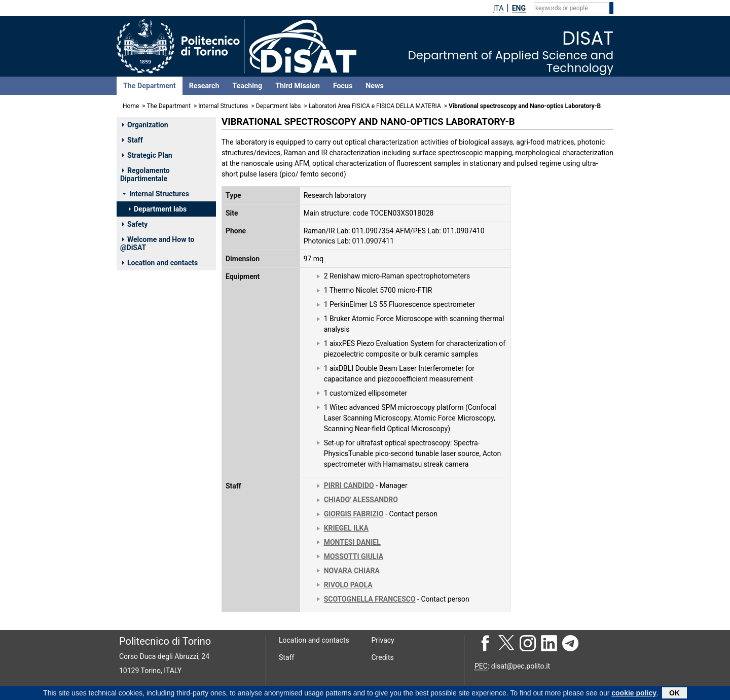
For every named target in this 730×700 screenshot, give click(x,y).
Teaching (247, 86)
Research (204, 86)
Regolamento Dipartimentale (145, 174)
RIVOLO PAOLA (348, 585)
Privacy (383, 640)
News (374, 86)
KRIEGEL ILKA (346, 528)
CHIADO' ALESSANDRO (361, 500)
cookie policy (634, 693)
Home (131, 106)
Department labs (279, 106)
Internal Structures (223, 106)
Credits (383, 657)
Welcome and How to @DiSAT (157, 243)
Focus (343, 86)
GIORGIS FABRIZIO (354, 514)
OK (674, 693)
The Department (150, 86)
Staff (133, 140)
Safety (135, 224)
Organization (145, 125)
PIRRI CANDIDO (349, 485)
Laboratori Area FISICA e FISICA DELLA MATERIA (375, 106)
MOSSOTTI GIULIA (354, 556)
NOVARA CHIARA (352, 571)
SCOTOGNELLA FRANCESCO (370, 599)
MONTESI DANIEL (352, 542)
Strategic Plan (147, 155)
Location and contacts (160, 263)
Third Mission (298, 86)
